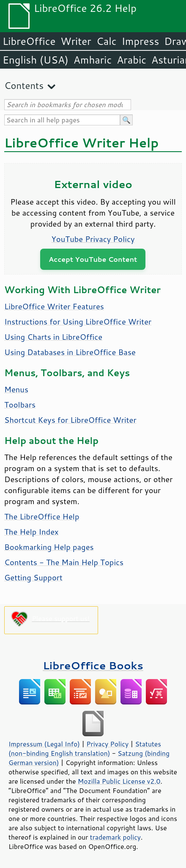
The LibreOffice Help (42, 516)
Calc (107, 41)
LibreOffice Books (93, 665)
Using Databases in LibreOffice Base (70, 352)
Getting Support (33, 577)
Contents (24, 85)
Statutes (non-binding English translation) (85, 749)
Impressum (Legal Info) (44, 744)
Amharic (93, 60)
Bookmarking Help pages (49, 547)
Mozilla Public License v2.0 (119, 781)
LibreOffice (29, 41)
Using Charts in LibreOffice (53, 337)
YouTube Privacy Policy (93, 239)
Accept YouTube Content (93, 259)
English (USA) (36, 60)
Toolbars (20, 405)
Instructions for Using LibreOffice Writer (78, 322)
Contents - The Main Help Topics (64, 562)
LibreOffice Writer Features (54, 306)
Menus (16, 389)
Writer (76, 41)
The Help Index (31, 532)
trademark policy (115, 837)
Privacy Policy (107, 744)
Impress (141, 41)
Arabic (131, 60)
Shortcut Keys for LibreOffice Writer (70, 420)
